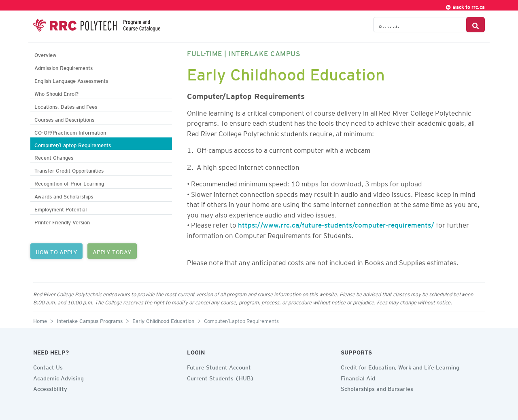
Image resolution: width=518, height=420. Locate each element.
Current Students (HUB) (221, 377)
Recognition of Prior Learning (69, 183)
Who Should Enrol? (56, 93)
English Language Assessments (71, 80)
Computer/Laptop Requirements (73, 144)
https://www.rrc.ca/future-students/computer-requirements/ (336, 224)
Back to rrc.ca (465, 6)
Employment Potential (61, 208)
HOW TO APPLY (56, 251)
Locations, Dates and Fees (66, 106)
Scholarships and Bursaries (377, 388)
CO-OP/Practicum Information (70, 132)
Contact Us (48, 366)
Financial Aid (358, 377)
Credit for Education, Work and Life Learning (400, 366)
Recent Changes (54, 157)
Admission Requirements (64, 67)
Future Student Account (219, 366)
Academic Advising (58, 377)
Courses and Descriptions (64, 119)
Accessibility (50, 388)
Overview (46, 54)
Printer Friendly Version (62, 221)
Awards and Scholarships (64, 195)
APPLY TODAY (112, 251)
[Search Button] (476, 25)
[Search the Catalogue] (420, 25)
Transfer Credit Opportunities (69, 170)
